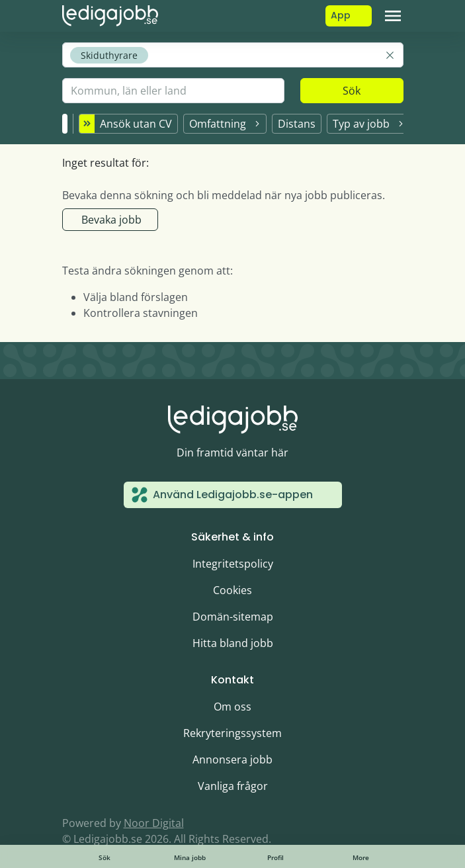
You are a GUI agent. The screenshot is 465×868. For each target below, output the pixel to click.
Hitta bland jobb (233, 643)
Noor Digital (154, 823)
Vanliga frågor (233, 786)
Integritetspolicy (233, 564)
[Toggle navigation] (393, 16)
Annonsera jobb (232, 759)
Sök (352, 91)
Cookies (232, 590)
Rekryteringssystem (232, 733)
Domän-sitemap (233, 617)
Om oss (232, 707)
